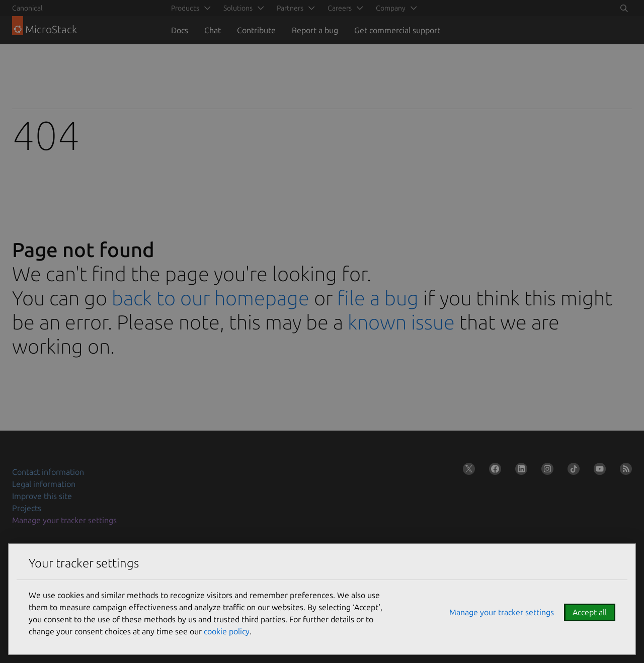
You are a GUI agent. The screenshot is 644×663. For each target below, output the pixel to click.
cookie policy (227, 631)
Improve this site (42, 496)
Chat (213, 30)
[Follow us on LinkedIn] (519, 471)
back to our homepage (211, 298)
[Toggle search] (624, 8)
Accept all (590, 612)
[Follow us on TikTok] (572, 471)
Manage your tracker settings (64, 520)
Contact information (48, 472)
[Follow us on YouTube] (598, 471)
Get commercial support (397, 30)
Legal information (44, 484)
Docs (180, 30)
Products (185, 8)
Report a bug (315, 30)
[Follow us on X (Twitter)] (467, 471)
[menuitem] (189, 8)
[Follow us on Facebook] (493, 471)
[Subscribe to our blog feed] (624, 471)
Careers (340, 8)
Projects (27, 508)
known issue (401, 322)
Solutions (238, 8)
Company (391, 8)
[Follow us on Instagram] (545, 471)
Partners (290, 8)
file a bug (378, 298)
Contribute (256, 30)
